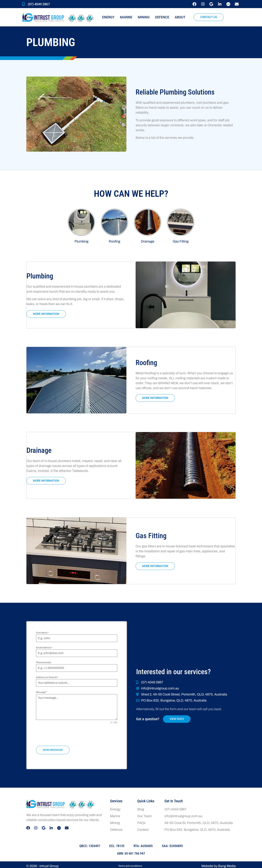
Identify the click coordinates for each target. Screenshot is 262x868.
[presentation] (77, 734)
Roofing (114, 241)
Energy (108, 17)
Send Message (53, 749)
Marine (126, 17)
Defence (162, 17)
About (181, 17)
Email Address (44, 646)
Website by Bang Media (219, 863)
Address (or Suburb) (47, 676)
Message (41, 691)
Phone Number (44, 662)
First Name (42, 632)
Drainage (148, 241)
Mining (144, 17)
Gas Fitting (181, 241)
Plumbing (81, 241)
